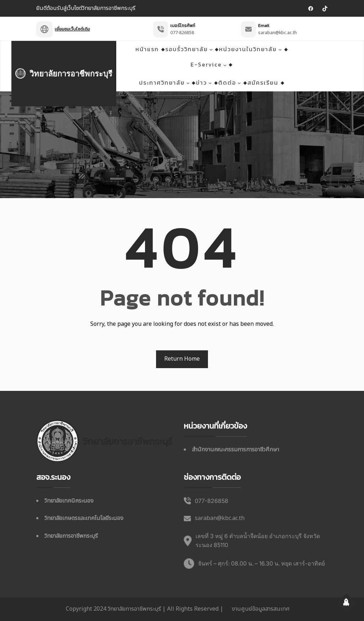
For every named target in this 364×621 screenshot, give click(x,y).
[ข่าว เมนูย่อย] (210, 83)
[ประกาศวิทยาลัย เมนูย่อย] (188, 83)
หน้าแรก (147, 49)
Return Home (182, 359)
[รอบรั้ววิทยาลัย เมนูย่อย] (211, 49)
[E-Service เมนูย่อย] (225, 65)
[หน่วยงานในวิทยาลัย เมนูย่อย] (280, 49)
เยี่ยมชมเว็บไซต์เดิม (72, 25)
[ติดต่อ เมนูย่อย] (239, 83)
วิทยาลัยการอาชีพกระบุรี (71, 74)
